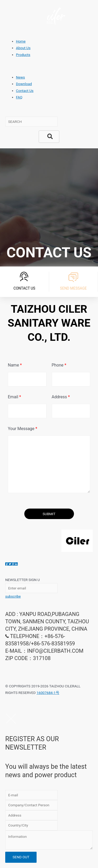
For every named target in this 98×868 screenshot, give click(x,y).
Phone (59, 365)
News (20, 77)
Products (23, 55)
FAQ (19, 97)
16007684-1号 (48, 693)
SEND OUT (21, 857)
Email (14, 397)
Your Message (22, 429)
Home (21, 41)
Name (15, 365)
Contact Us (25, 91)
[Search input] (31, 122)
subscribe (13, 596)
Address (61, 397)
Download (24, 84)
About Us (23, 48)
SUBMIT (49, 514)
